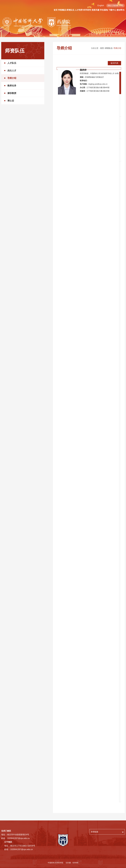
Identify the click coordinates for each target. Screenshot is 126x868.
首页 (56, 10)
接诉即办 (121, 10)
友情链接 (94, 832)
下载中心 (112, 10)
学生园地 (104, 10)
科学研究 (87, 10)
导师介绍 (117, 48)
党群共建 (95, 10)
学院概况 (62, 10)
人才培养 (79, 10)
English (101, 5)
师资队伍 (70, 10)
